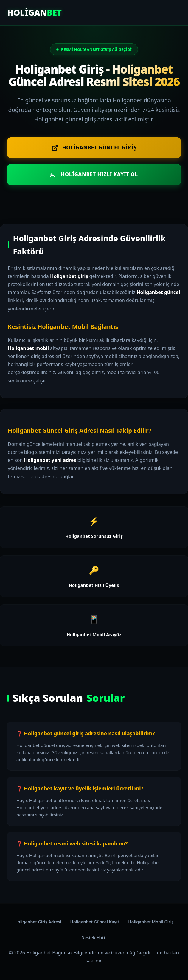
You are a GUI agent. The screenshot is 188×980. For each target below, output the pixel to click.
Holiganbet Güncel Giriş (94, 147)
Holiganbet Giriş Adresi (38, 922)
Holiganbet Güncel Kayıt (95, 922)
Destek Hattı (94, 938)
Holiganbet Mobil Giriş (151, 922)
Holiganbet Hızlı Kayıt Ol (94, 174)
